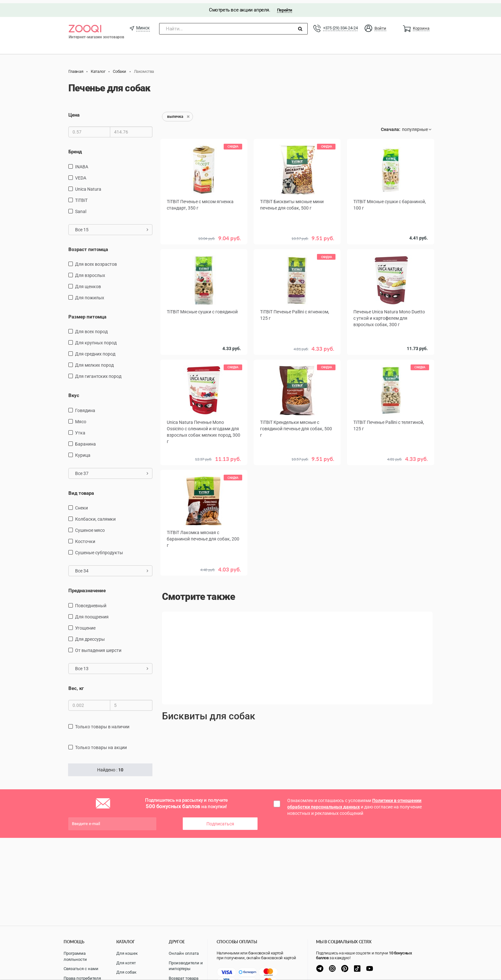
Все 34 (112, 568)
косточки (85, 538)
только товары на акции (101, 744)
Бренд (75, 149)
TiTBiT (81, 197)
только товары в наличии (102, 724)
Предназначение (87, 587)
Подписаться (220, 821)
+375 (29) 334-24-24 (340, 25)
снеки (81, 505)
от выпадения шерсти (98, 647)
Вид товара (81, 490)
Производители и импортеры (186, 966)
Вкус (74, 392)
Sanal (81, 208)
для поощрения (92, 614)
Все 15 (112, 226)
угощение (85, 625)
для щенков (88, 283)
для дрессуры (90, 636)
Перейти (285, 7)
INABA (82, 163)
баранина (85, 441)
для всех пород (91, 328)
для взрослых (90, 272)
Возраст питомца (88, 246)
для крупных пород (96, 340)
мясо (81, 418)
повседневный (91, 602)
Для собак (126, 972)
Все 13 (112, 665)
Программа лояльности (75, 956)
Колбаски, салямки (95, 516)
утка (80, 430)
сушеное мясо (90, 527)
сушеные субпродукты (99, 549)
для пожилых (90, 295)
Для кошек (127, 953)
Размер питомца (87, 314)
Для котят (126, 963)
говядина (85, 407)
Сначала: (391, 126)
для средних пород (95, 351)
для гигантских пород (98, 373)
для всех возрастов (96, 261)
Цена (74, 112)
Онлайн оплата (184, 953)
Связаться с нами (81, 969)
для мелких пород (94, 362)
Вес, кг (76, 685)
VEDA (81, 174)
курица (83, 452)
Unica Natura (88, 186)
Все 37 (112, 470)
